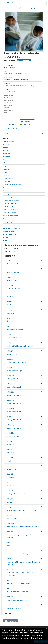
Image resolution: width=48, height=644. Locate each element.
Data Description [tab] (27, 121)
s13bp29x (10, 433)
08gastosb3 (7, 166)
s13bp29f (10, 417)
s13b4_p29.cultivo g (14, 428)
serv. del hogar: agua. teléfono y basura (21, 510)
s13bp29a (10, 376)
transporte (11, 486)
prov (9, 293)
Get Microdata (24, 60)
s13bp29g (10, 425)
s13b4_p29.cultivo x (14, 436)
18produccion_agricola (10, 197)
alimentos (10, 445)
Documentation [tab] (11, 125)
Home (5, 8)
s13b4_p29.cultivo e (14, 412)
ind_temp (10, 570)
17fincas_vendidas (9, 194)
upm (9, 261)
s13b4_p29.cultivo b (14, 387)
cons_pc (10, 532)
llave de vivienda (13, 272)
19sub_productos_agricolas (11, 200)
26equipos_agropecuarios (11, 222)
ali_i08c (10, 441)
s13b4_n (10, 334)
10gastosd (6, 172)
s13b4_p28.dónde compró (16, 362)
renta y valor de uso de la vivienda (19, 494)
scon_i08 (10, 466)
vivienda (10, 269)
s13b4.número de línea (15, 338)
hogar (9, 277)
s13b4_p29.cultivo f (14, 420)
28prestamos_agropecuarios (12, 228)
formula (10, 285)
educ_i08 (10, 449)
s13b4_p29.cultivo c (14, 395)
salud (9, 461)
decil (9, 542)
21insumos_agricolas (9, 206)
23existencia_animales (10, 213)
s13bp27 (10, 351)
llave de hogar (12, 280)
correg (9, 310)
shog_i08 (10, 507)
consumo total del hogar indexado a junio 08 (23, 527)
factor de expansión (14, 608)
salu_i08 (10, 458)
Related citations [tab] (12, 128)
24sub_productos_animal (11, 216)
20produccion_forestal (10, 203)
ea (8, 326)
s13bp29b (10, 384)
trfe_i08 (10, 515)
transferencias (12, 518)
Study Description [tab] (12, 121)
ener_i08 (10, 499)
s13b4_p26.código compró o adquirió (20, 346)
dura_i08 (10, 474)
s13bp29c (10, 392)
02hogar (6, 147)
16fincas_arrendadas (10, 191)
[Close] (46, 628)
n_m (8, 551)
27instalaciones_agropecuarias (13, 225)
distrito (9, 302)
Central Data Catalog (14, 8)
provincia (10, 297)
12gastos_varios (8, 178)
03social (6, 150)
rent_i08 (10, 491)
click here (39, 638)
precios (6, 240)
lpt (8, 588)
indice (9, 559)
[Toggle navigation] (44, 3)
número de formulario (15, 289)
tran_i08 (10, 482)
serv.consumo (12, 469)
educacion (11, 453)
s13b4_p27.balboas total (16, 354)
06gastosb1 (7, 160)
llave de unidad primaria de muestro (20, 264)
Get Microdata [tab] (25, 125)
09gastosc (6, 169)
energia (10, 502)
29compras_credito (9, 231)
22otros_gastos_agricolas (11, 209)
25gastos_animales (9, 219)
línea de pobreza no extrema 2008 (19, 592)
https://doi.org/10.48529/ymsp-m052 (16, 73)
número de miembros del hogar (18, 554)
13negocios (7, 182)
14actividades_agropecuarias (12, 185)
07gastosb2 (7, 163)
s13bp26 (10, 343)
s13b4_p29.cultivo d (14, 404)
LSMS (23, 8)
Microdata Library (14, 3)
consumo (10, 523)
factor (9, 605)
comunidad (7, 237)
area (9, 318)
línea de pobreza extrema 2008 (18, 583)
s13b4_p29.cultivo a (14, 379)
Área (9, 321)
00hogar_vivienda (9, 141)
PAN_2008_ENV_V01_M (32, 8)
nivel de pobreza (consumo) (17, 600)
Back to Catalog (10, 621)
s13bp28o (10, 367)
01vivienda (6, 144)
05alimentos (7, 157)
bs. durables (11, 477)
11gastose (6, 175)
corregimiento (12, 313)
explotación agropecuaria (16, 330)
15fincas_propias (8, 188)
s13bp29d (10, 400)
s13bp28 (10, 359)
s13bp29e (10, 408)
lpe (8, 580)
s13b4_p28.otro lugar (15, 371)
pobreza (10, 597)
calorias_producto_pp (10, 234)
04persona (7, 154)
